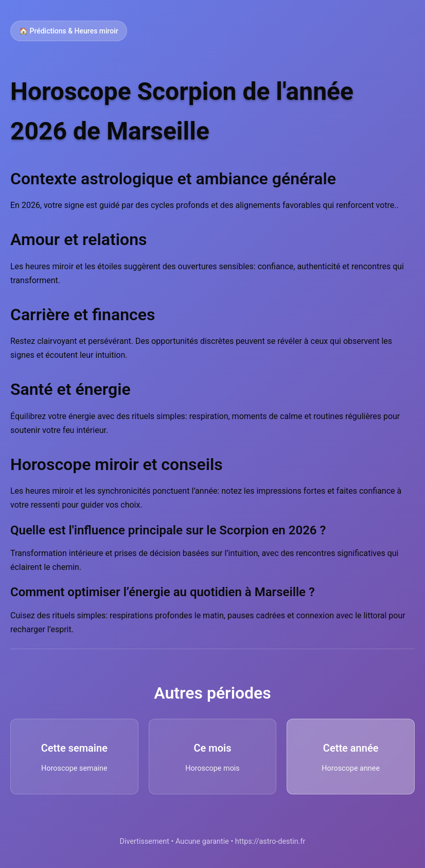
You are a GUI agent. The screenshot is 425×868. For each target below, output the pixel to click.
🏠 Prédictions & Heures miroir (69, 31)
